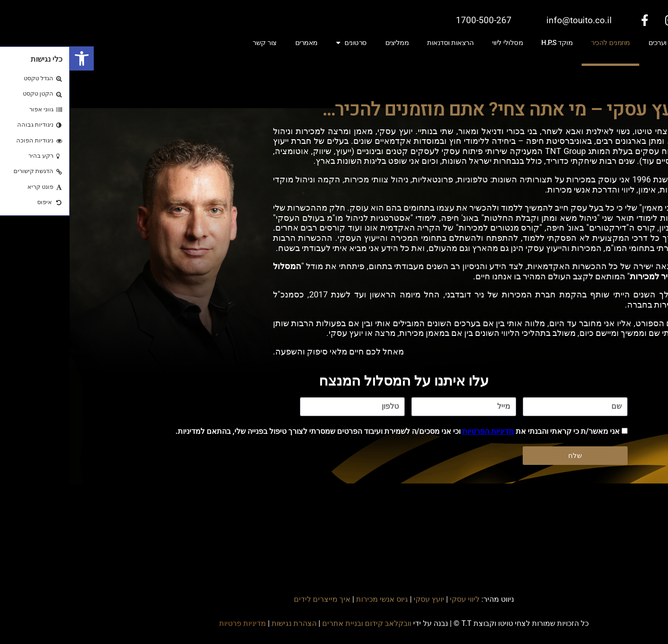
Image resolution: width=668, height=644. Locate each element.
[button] (12, 58)
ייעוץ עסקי (640, 43)
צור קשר (195, 43)
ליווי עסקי (395, 599)
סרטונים (282, 43)
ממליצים (328, 43)
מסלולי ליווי (438, 43)
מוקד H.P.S (487, 43)
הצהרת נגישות (224, 623)
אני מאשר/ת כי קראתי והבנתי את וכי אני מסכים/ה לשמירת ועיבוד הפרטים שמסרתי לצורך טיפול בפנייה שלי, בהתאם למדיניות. (328, 431)
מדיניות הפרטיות (418, 431)
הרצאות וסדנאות (381, 43)
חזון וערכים (594, 43)
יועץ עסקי (359, 599)
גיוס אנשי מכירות (312, 599)
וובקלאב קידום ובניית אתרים (297, 623)
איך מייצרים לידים (253, 599)
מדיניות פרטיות (173, 623)
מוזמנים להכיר (541, 43)
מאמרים (237, 43)
